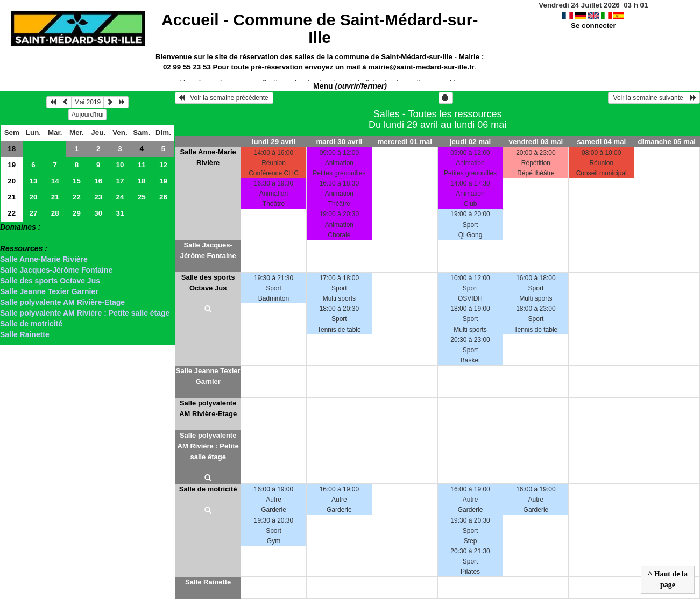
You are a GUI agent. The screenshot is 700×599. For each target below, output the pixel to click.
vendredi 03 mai (536, 142)
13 (34, 181)
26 (163, 197)
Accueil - (320, 28)
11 (142, 165)
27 (34, 213)
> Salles (14, 238)
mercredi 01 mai (405, 142)
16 (98, 181)
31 (120, 213)
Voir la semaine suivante (654, 98)
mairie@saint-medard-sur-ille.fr (421, 67)
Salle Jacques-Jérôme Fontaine (56, 270)
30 (98, 213)
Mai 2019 (87, 102)
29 (77, 213)
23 (98, 197)
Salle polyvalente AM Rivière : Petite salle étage (85, 313)
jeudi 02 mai (470, 142)
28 (55, 213)
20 (12, 181)
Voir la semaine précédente (224, 98)
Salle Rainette (25, 334)
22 (77, 197)
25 (142, 197)
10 (120, 165)
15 (77, 181)
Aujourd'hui (88, 115)
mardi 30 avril (339, 142)
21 (12, 197)
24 (120, 197)
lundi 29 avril (274, 142)
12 (163, 165)
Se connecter (593, 26)
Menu (350, 86)
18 (12, 149)
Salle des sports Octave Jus (50, 281)
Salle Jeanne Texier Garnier (49, 291)
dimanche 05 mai (667, 142)
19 (12, 165)
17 (120, 181)
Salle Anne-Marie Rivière (44, 259)
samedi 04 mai (601, 142)
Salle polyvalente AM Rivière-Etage (62, 302)
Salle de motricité (31, 324)
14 (55, 181)
